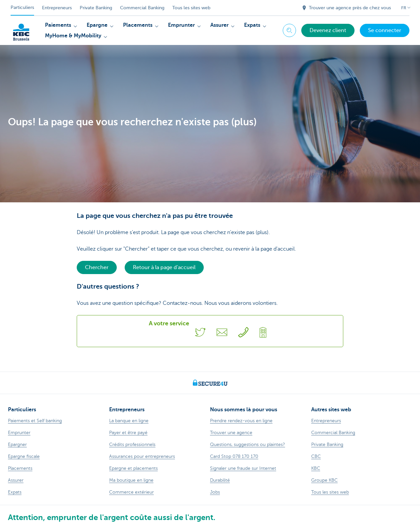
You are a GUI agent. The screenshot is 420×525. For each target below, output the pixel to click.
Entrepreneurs (57, 8)
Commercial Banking (142, 8)
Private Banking (96, 8)
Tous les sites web (191, 8)
